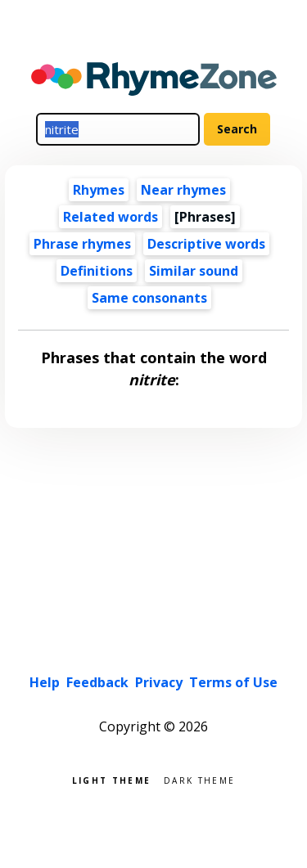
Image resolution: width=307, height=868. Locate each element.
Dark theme (199, 779)
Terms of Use (233, 682)
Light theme (111, 779)
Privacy (159, 682)
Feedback (97, 682)
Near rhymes (183, 190)
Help (45, 682)
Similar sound (194, 271)
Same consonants (149, 298)
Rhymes (99, 190)
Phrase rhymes (82, 244)
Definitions (97, 271)
